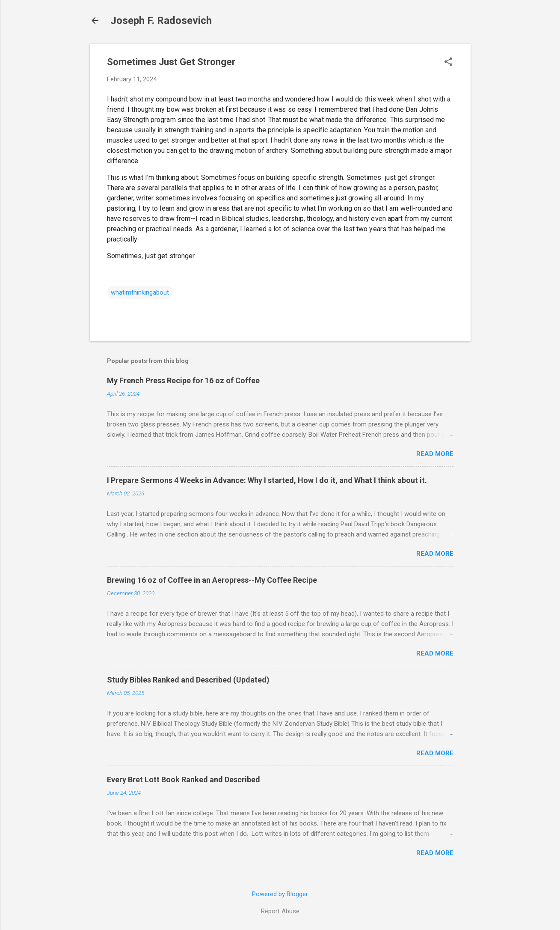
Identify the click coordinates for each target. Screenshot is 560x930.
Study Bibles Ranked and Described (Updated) (188, 680)
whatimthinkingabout (140, 292)
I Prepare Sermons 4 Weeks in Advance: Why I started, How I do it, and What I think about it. (267, 480)
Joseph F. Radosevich (161, 21)
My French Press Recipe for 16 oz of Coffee (183, 380)
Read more (435, 454)
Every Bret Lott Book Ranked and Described (184, 779)
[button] (448, 63)
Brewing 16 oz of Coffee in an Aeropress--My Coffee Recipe (212, 580)
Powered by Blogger (280, 894)
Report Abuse (280, 911)
